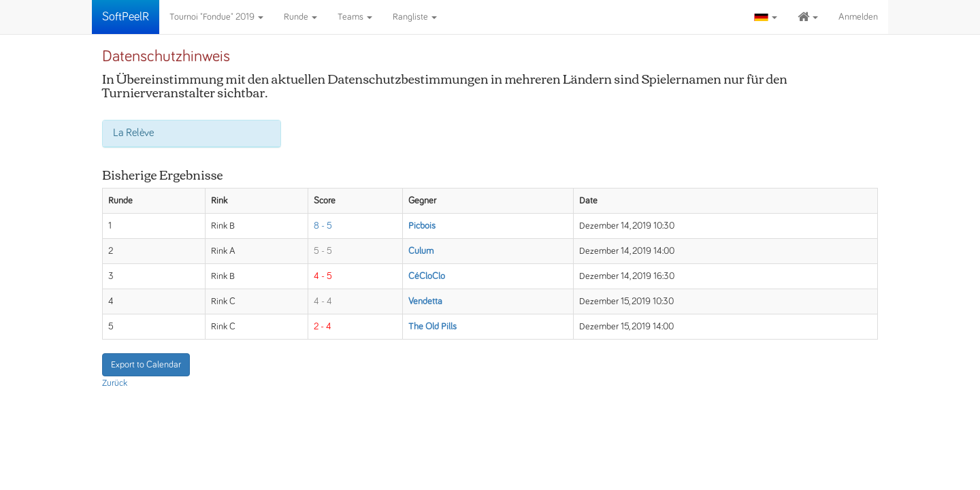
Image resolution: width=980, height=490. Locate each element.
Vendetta (425, 301)
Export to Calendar (146, 365)
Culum (421, 251)
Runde (300, 17)
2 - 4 (323, 327)
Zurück (115, 383)
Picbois (422, 226)
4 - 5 (323, 276)
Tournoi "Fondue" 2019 (216, 17)
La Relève (133, 133)
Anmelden (858, 17)
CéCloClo (427, 276)
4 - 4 (323, 301)
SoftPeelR (126, 17)
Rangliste (415, 17)
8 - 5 (323, 226)
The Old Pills (432, 327)
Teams (355, 17)
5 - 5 (323, 251)
